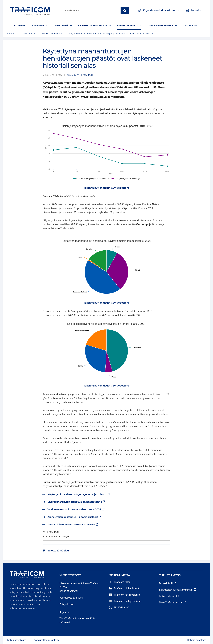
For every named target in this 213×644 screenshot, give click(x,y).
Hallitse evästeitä (197, 640)
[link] (107, 188)
